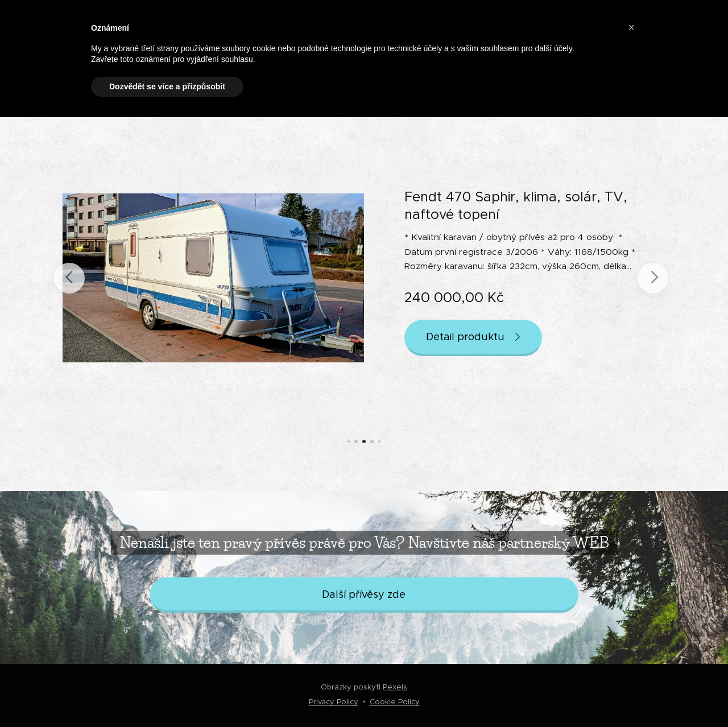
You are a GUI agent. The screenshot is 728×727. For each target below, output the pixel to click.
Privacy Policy (334, 702)
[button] (631, 27)
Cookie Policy (395, 702)
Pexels (395, 687)
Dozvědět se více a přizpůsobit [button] (167, 86)
